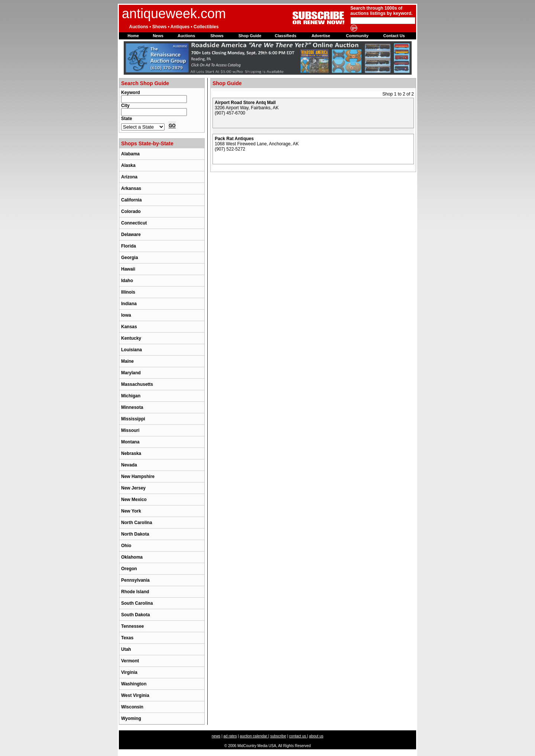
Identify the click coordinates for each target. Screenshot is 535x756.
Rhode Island (135, 592)
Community (357, 36)
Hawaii (128, 269)
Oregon (129, 569)
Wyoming (131, 718)
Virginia (129, 672)
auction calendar (254, 736)
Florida (129, 246)
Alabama (130, 154)
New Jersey (133, 488)
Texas (127, 638)
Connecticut (134, 223)
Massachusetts (137, 384)
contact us (298, 736)
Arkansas (131, 188)
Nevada (129, 465)
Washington (134, 684)
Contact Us (394, 36)
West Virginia (135, 695)
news (216, 736)
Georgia (129, 258)
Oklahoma (132, 557)
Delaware (131, 235)
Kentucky (131, 338)
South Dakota (135, 615)
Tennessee (132, 626)
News (158, 36)
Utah (126, 649)
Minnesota (132, 407)
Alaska (128, 165)
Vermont (130, 661)
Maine (127, 361)
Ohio (126, 546)
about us (316, 736)
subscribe (278, 736)
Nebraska (131, 453)
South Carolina (137, 603)
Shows (217, 36)
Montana (130, 442)
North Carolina (137, 523)
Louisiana (132, 350)
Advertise (321, 36)
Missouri (130, 430)
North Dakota (135, 534)
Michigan (131, 396)
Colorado (131, 211)
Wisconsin (132, 707)
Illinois (128, 292)
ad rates (230, 736)
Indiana (129, 304)
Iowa (126, 315)
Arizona (129, 177)
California (131, 200)
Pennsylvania (135, 580)
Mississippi (133, 419)
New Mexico (134, 500)
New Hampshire (138, 476)
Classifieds (285, 36)
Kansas (129, 327)
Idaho (127, 281)
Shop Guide (250, 36)
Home (133, 36)
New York (131, 511)
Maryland (131, 373)
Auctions (186, 36)
